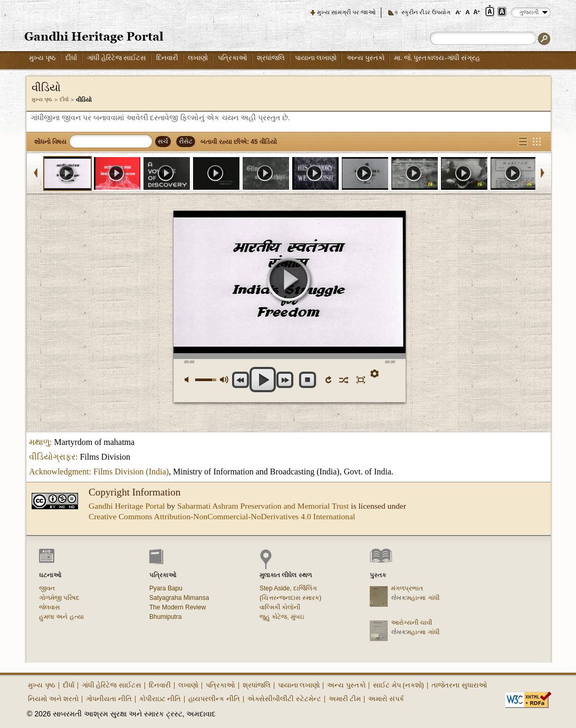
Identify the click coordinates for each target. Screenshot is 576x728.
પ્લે (290, 282)
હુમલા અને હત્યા (61, 617)
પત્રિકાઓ (233, 58)
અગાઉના (241, 380)
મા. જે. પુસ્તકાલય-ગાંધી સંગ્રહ (437, 58)
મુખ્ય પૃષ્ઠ (42, 58)
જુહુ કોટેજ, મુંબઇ (282, 617)
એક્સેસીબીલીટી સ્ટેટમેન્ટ (284, 699)
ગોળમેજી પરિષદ (59, 598)
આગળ (285, 380)
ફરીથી (329, 380)
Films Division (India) (131, 472)
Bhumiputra (165, 617)
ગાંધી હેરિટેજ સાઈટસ (117, 58)
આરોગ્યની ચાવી (411, 623)
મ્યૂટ (190, 380)
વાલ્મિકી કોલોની (280, 607)
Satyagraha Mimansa (179, 598)
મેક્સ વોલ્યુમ (224, 380)
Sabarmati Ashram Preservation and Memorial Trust (263, 506)
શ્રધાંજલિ (271, 58)
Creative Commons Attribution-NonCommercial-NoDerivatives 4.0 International (222, 516)
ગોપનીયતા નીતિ (109, 699)
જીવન (47, 588)
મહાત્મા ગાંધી (423, 598)
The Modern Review (177, 607)
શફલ (343, 380)
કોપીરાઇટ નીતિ (160, 699)
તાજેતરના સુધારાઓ (459, 685)
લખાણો (198, 58)
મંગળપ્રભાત (407, 588)
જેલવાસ (50, 607)
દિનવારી (167, 58)
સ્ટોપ (308, 380)
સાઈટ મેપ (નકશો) (399, 685)
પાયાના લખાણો (316, 58)
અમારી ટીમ (345, 699)
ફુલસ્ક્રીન (359, 380)
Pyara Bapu (166, 588)
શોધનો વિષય (50, 142)
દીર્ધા (71, 58)
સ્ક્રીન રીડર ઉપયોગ (426, 12)
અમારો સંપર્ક (386, 699)
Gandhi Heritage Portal (127, 506)
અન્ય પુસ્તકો (366, 58)
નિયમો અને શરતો (53, 699)
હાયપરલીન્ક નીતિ (214, 699)
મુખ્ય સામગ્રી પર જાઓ (346, 12)
